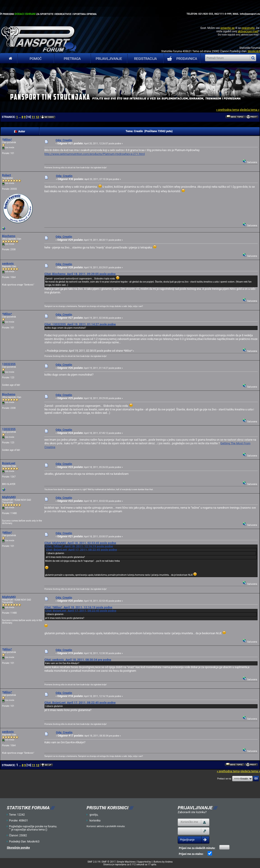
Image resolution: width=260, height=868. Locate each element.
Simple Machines (126, 862)
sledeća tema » (249, 110)
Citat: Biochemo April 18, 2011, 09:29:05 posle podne (80, 274)
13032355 (9, 364)
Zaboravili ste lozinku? (192, 812)
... (20, 117)
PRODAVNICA (181, 59)
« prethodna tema (228, 110)
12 (37, 117)
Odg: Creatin (64, 140)
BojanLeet (9, 463)
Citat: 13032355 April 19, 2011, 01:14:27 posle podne (80, 324)
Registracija (145, 59)
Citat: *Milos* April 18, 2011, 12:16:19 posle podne (79, 546)
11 (33, 117)
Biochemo (9, 236)
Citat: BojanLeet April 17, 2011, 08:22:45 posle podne (81, 550)
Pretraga (72, 59)
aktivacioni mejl (248, 31)
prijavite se (227, 28)
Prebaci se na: (225, 779)
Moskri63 (254, 51)
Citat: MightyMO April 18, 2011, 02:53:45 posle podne (80, 543)
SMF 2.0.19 (94, 862)
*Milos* (7, 139)
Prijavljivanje (109, 59)
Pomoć (36, 59)
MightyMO (9, 497)
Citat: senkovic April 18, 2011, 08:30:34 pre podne (78, 660)
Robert (6, 175)
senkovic (8, 263)
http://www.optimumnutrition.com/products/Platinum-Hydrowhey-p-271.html (95, 154)
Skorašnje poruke (18, 848)
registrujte (248, 28)
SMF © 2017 (109, 862)
